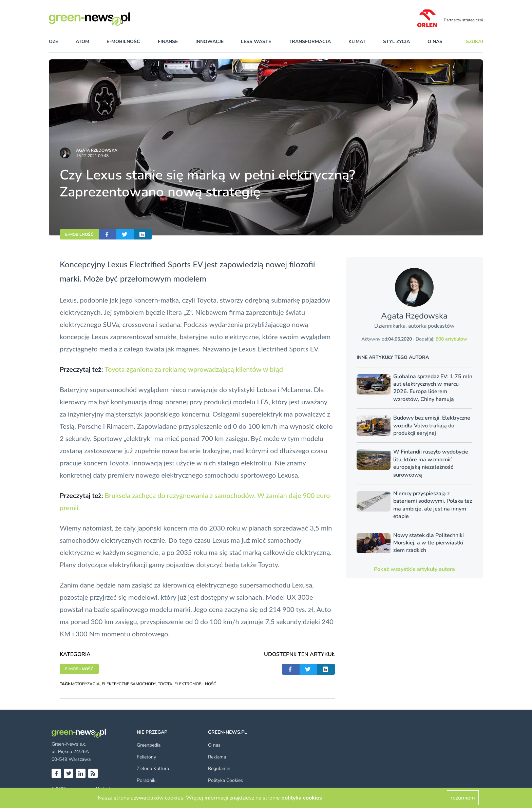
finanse (168, 42)
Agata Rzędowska (97, 150)
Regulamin (219, 768)
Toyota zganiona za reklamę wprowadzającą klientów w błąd (194, 369)
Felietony (146, 757)
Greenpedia (149, 745)
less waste (256, 42)
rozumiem (463, 798)
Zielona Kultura (153, 768)
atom (82, 42)
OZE (53, 42)
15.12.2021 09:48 (92, 156)
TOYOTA (165, 684)
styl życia (396, 42)
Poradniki (147, 780)
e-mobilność (123, 42)
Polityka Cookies (225, 780)
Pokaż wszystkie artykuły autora (414, 569)
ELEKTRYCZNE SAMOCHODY (129, 684)
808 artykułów (451, 339)
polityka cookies (302, 798)
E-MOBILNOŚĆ (79, 234)
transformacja (310, 42)
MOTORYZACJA (85, 684)
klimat (357, 42)
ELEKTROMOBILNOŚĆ (195, 684)
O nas (435, 42)
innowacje (210, 42)
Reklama (217, 757)
